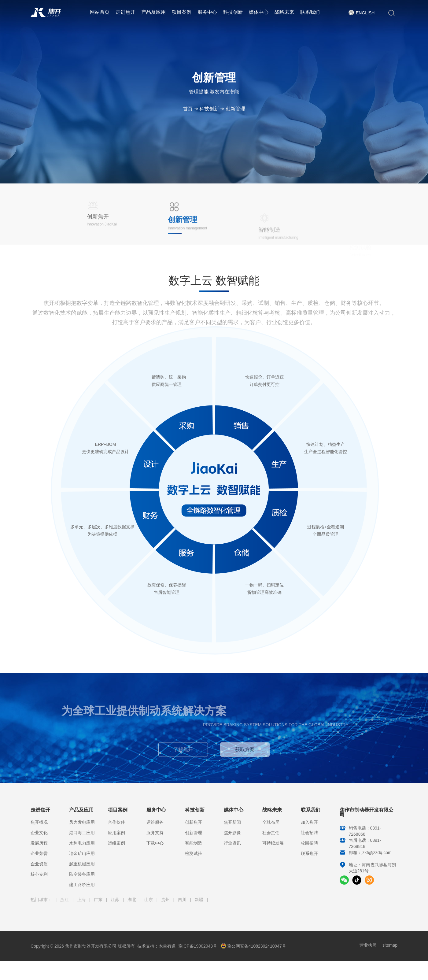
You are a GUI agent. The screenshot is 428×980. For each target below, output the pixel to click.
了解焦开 (183, 753)
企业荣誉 (39, 853)
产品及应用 (153, 12)
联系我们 (310, 12)
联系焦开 (309, 853)
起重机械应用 (82, 864)
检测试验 (194, 853)
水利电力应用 (82, 843)
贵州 (166, 900)
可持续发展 (273, 843)
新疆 (200, 900)
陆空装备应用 (82, 874)
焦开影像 (232, 833)
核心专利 (39, 874)
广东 (99, 900)
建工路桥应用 (82, 885)
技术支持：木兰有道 (157, 946)
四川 (183, 900)
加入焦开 (309, 822)
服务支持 (155, 833)
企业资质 (39, 864)
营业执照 (368, 945)
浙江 (65, 900)
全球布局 (271, 822)
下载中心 (155, 843)
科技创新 (233, 12)
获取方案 (245, 753)
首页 (188, 109)
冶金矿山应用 (82, 853)
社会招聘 (309, 833)
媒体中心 (259, 12)
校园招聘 (309, 843)
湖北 (132, 900)
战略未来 (284, 12)
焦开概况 (39, 822)
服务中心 (207, 12)
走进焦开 (125, 12)
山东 (149, 900)
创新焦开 (194, 822)
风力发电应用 (82, 822)
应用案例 (116, 833)
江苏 (116, 900)
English (365, 13)
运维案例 (116, 843)
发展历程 (39, 843)
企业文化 (39, 833)
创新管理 (235, 109)
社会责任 (271, 833)
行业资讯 (232, 843)
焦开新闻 (232, 822)
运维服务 (155, 822)
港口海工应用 (82, 833)
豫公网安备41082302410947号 (253, 946)
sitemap (390, 945)
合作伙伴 (116, 822)
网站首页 (100, 12)
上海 (82, 900)
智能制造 (194, 843)
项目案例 (182, 12)
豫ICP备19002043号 (198, 946)
